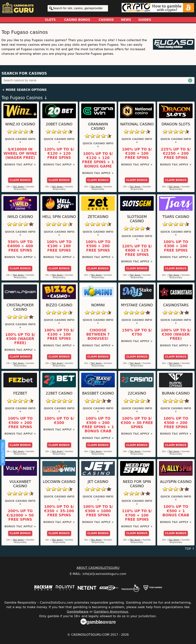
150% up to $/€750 (137, 332)
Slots (50, 20)
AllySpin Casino (176, 482)
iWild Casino (20, 217)
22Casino (137, 393)
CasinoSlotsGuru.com (90, 635)
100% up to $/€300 (59, 421)
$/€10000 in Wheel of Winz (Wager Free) (20, 154)
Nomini (98, 305)
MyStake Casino (137, 305)
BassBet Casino (98, 393)
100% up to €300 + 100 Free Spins (176, 246)
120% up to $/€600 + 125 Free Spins (137, 251)
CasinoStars (176, 305)
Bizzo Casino (59, 305)
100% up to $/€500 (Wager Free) (20, 339)
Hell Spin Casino (59, 217)
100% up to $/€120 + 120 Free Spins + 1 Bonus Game (98, 160)
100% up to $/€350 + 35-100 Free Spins (59, 511)
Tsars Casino (176, 217)
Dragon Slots (176, 124)
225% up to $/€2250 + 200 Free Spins (176, 154)
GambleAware (78, 612)
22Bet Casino (59, 393)
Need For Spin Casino (137, 484)
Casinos (106, 20)
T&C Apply (18, 187)
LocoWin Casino (59, 482)
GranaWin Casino (98, 126)
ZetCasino (98, 217)
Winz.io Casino (20, 124)
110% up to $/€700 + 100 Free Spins (137, 515)
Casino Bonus (77, 20)
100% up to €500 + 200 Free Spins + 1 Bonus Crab (98, 425)
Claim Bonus (20, 180)
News (126, 20)
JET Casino (98, 482)
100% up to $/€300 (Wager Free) (176, 335)
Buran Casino (176, 393)
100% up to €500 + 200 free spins (176, 423)
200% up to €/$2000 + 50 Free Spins (20, 515)
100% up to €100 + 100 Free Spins (59, 246)
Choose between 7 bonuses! (98, 335)
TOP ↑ (190, 549)
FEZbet (20, 393)
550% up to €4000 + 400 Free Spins (20, 246)
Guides (145, 20)
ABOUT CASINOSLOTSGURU (98, 568)
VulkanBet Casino (20, 484)
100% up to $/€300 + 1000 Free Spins (98, 511)
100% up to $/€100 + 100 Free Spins (137, 154)
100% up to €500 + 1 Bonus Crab (176, 511)
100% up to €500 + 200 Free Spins (98, 246)
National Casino (137, 124)
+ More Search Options (24, 90)
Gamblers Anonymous (111, 612)
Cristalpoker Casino (20, 307)
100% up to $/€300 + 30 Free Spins (137, 423)
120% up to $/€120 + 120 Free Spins (59, 154)
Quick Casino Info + (20, 141)
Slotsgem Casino (137, 219)
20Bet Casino (59, 124)
